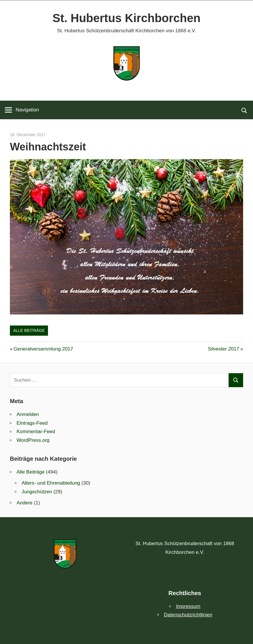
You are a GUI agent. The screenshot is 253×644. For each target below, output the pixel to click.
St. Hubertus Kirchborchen (127, 18)
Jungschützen (37, 492)
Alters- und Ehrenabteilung (51, 483)
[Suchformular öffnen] (244, 110)
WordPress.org (33, 440)
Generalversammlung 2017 (43, 349)
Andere (25, 503)
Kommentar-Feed (36, 432)
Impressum (188, 606)
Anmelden (28, 414)
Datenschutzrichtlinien (188, 615)
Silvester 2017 (224, 349)
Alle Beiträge (29, 330)
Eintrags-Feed (32, 423)
